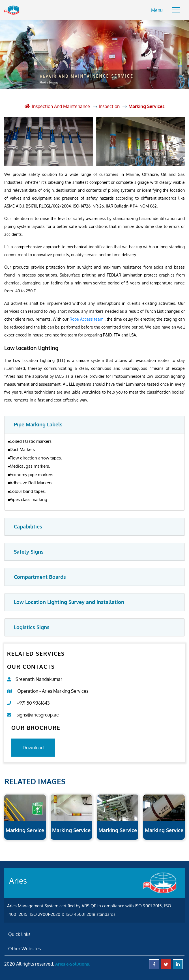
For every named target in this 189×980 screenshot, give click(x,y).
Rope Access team (87, 319)
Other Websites (24, 949)
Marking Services (147, 106)
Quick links (19, 934)
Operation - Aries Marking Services (53, 691)
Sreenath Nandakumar (39, 679)
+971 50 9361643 (33, 703)
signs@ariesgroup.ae (38, 715)
